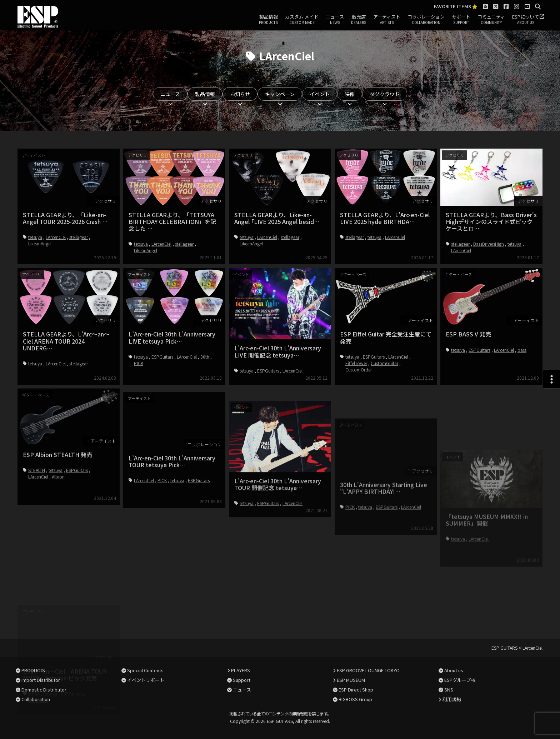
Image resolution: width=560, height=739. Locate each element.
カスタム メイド (302, 20)
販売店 (359, 20)
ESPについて (526, 20)
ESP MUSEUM (351, 680)
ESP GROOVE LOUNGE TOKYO (368, 670)
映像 (350, 94)
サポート (461, 20)
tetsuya (35, 237)
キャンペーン (280, 94)
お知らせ (240, 94)
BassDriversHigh (489, 244)
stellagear (79, 237)
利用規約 (452, 699)
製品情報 (268, 20)
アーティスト (387, 20)
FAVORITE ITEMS (456, 7)
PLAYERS (241, 670)
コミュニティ (491, 20)
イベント (320, 94)
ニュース (335, 20)
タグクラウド (385, 94)
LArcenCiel (56, 237)
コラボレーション (426, 20)
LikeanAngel (40, 243)
